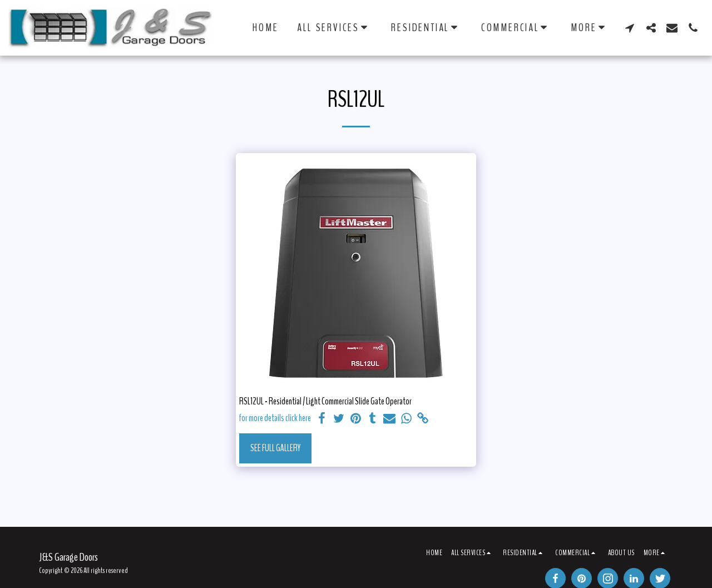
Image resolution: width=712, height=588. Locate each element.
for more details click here (275, 418)
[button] (335, 28)
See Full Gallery (275, 448)
